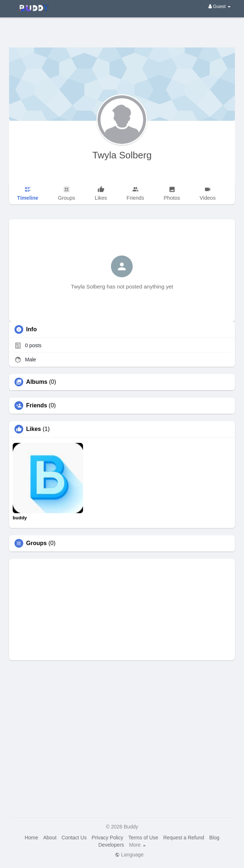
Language (129, 855)
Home (31, 838)
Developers (111, 845)
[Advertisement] (122, 27)
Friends (37, 406)
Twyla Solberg (122, 155)
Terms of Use (143, 838)
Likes (34, 429)
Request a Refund (184, 838)
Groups (36, 543)
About (50, 838)
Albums (37, 382)
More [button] (137, 845)
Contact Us (74, 838)
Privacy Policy (107, 838)
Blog (214, 838)
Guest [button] (220, 6)
